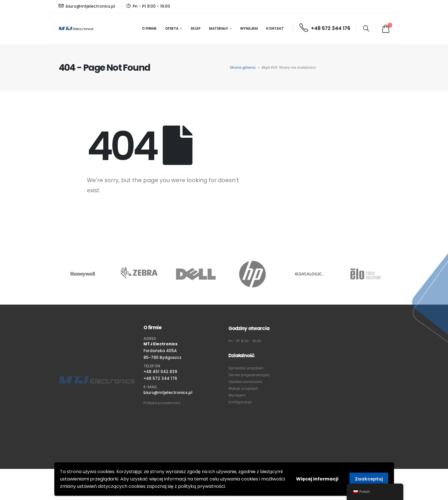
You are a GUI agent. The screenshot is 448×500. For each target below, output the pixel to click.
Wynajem (249, 28)
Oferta (172, 28)
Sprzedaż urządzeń (246, 368)
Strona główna (243, 67)
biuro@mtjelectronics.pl (168, 393)
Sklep (196, 28)
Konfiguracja (240, 402)
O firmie (149, 28)
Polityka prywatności (162, 403)
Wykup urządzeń (243, 388)
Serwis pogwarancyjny (249, 375)
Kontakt (275, 28)
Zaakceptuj (369, 479)
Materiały (218, 28)
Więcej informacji (317, 479)
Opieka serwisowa (245, 382)
